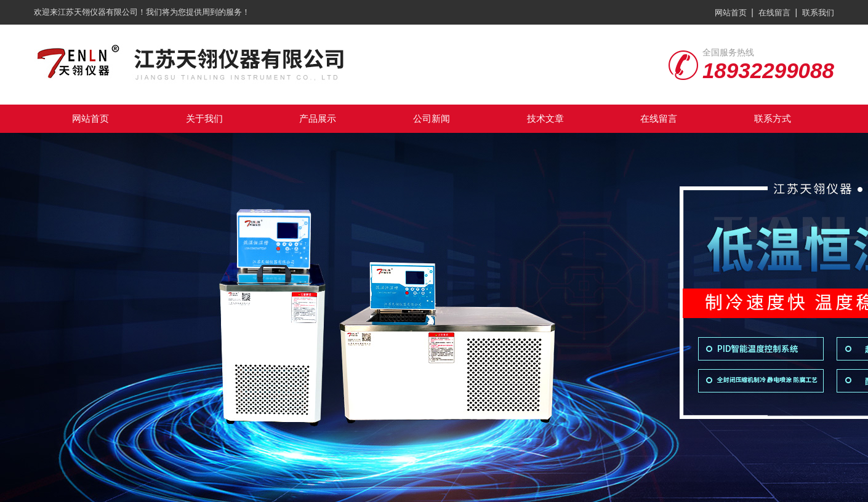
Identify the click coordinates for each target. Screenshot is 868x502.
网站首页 (731, 13)
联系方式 (773, 118)
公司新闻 (432, 118)
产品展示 (318, 118)
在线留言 (774, 13)
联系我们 (818, 13)
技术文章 (545, 118)
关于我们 (204, 118)
